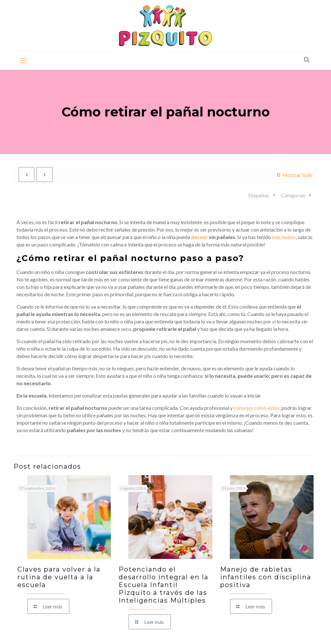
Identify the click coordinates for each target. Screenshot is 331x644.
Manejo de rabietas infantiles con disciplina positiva (266, 577)
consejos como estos (257, 408)
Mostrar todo (294, 175)
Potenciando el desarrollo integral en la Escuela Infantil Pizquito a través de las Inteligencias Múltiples (164, 585)
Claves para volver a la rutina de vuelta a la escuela (59, 577)
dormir (199, 237)
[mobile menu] (23, 60)
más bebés (284, 237)
